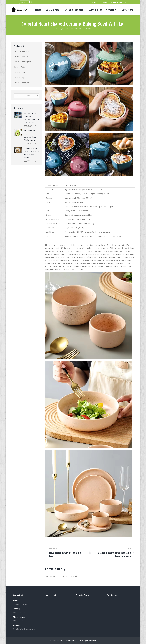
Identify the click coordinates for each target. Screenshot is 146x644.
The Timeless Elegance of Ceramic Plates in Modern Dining (31, 135)
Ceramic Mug (19, 77)
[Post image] (18, 115)
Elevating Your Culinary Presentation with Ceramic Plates (31, 118)
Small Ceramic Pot (21, 57)
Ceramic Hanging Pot (22, 62)
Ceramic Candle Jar (21, 83)
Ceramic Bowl (19, 72)
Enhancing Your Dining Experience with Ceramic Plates (31, 153)
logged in (59, 576)
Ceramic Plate (19, 67)
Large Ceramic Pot (21, 51)
